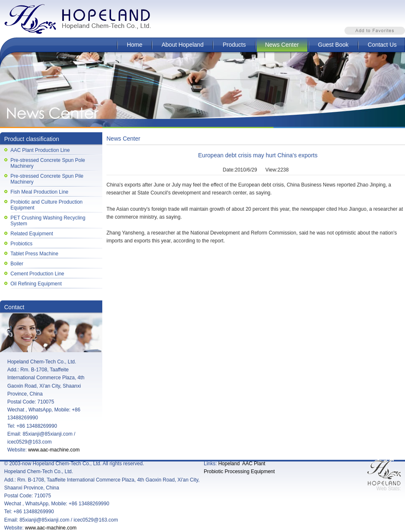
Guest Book (333, 45)
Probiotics (22, 244)
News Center (282, 45)
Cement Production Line (37, 274)
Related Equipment (32, 234)
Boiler (17, 264)
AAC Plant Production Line (40, 150)
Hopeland (229, 464)
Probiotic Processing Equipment (239, 471)
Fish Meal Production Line (39, 192)
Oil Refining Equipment (36, 284)
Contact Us (382, 45)
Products (234, 45)
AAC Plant (254, 464)
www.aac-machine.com (54, 450)
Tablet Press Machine (34, 254)
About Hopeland (182, 45)
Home (135, 45)
